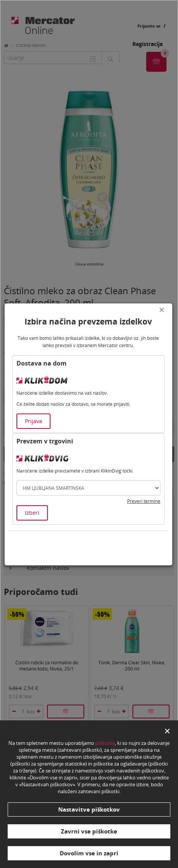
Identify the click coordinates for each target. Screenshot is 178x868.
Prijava (33, 421)
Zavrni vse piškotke (89, 831)
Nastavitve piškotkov (89, 809)
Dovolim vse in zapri (89, 853)
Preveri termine (144, 501)
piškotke (105, 743)
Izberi (32, 513)
